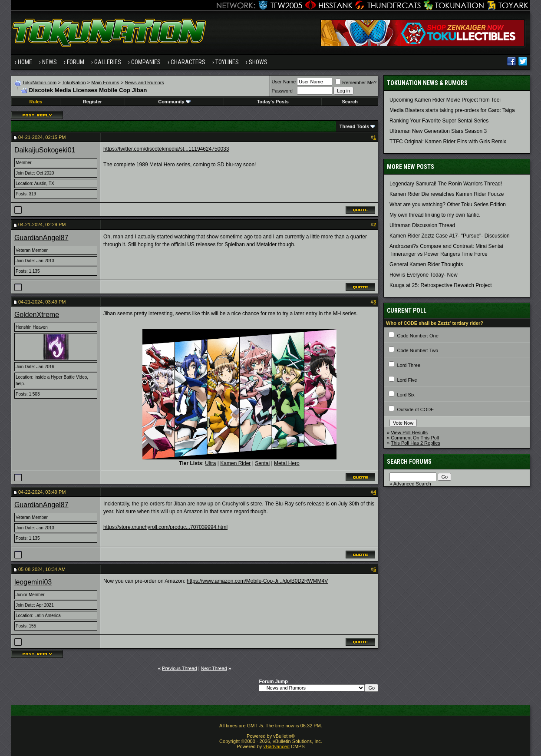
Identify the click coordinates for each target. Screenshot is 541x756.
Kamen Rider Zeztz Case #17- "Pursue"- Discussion (450, 236)
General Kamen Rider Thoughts (426, 264)
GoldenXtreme (37, 315)
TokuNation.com (39, 83)
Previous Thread (180, 668)
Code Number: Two (417, 350)
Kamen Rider (235, 463)
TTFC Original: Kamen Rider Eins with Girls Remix (448, 142)
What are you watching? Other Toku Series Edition (448, 205)
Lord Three (409, 365)
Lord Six (406, 395)
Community (174, 102)
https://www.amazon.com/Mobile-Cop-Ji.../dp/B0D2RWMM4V (257, 581)
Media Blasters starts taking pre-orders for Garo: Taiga (452, 110)
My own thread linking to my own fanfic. (435, 215)
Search (350, 102)
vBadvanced (276, 746)
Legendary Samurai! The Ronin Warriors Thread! (446, 184)
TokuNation (74, 83)
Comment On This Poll (415, 438)
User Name (284, 82)
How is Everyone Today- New (424, 275)
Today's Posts (273, 102)
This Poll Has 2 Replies (416, 443)
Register (92, 102)
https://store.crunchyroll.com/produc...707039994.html (165, 527)
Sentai (262, 463)
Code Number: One (417, 336)
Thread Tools (354, 126)
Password (282, 91)
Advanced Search (412, 484)
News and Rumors (144, 83)
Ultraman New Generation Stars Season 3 (438, 131)
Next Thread (214, 668)
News (49, 62)
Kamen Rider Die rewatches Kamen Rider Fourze (447, 194)
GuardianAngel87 (41, 238)
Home (25, 62)
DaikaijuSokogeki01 (45, 150)
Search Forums (409, 462)
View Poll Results (409, 432)
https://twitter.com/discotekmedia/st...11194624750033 (166, 149)
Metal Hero (287, 463)
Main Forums (105, 83)
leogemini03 (33, 582)
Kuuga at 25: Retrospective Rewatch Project (440, 285)
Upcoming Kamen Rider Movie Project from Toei (445, 100)
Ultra (210, 463)
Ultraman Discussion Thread (422, 225)
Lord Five (407, 380)
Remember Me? (356, 83)
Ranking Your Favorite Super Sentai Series (439, 121)
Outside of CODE (415, 409)
